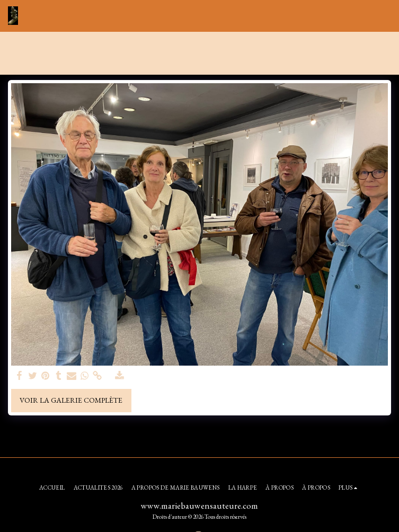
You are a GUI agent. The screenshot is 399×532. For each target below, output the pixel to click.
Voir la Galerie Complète (71, 400)
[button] (385, 16)
